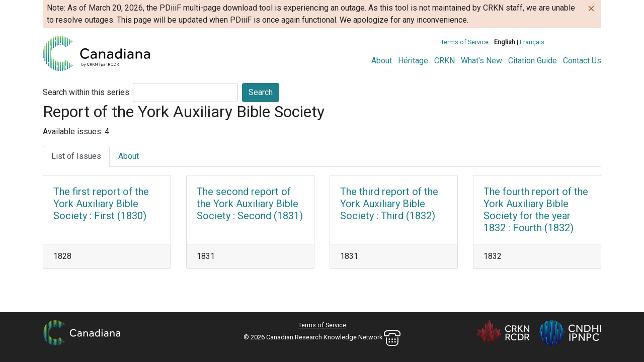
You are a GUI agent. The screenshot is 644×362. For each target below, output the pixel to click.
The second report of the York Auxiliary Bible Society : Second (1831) (250, 204)
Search (261, 92)
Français (532, 42)
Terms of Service (465, 42)
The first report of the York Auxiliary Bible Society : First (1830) (101, 204)
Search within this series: (87, 92)
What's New (481, 61)
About (382, 61)
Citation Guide (533, 61)
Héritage (413, 61)
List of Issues (76, 156)
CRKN (445, 61)
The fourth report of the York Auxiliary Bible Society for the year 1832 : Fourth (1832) (536, 210)
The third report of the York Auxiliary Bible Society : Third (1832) (389, 204)
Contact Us (582, 61)
